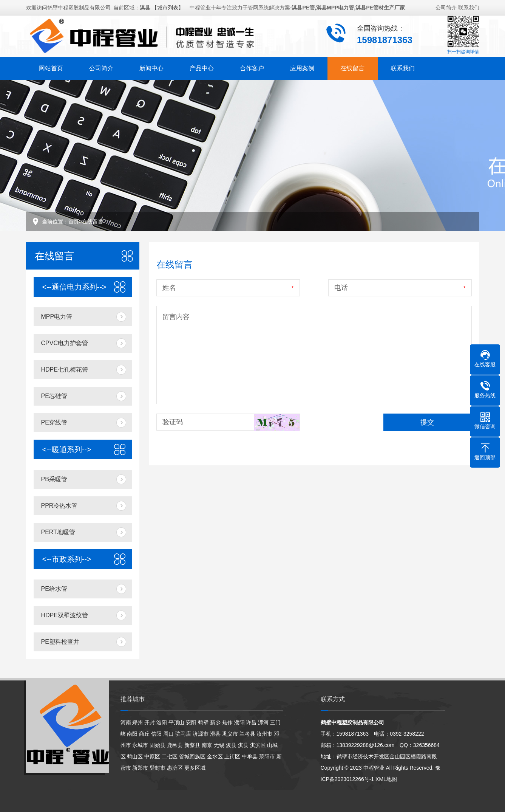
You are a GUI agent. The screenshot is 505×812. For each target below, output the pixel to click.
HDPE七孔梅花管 (65, 370)
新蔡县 (192, 745)
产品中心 (202, 65)
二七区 (170, 756)
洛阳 (162, 722)
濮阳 (239, 722)
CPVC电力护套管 (65, 343)
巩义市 (230, 734)
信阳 (156, 734)
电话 (341, 288)
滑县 (215, 734)
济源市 (201, 734)
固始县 (158, 745)
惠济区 (175, 768)
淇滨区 (258, 745)
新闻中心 (151, 65)
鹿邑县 (175, 745)
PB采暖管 (54, 479)
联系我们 (469, 4)
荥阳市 (267, 756)
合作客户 (252, 65)
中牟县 (250, 756)
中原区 (152, 756)
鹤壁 (203, 722)
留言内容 (176, 317)
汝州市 (264, 734)
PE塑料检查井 (60, 642)
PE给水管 (54, 589)
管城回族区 (192, 756)
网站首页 (51, 65)
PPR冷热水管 (59, 506)
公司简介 (446, 4)
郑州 (137, 722)
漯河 (263, 722)
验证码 (173, 422)
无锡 (219, 745)
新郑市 (140, 768)
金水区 (215, 756)
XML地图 (386, 779)
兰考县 (247, 734)
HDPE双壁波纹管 (65, 615)
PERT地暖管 (58, 532)
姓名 (169, 288)
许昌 (251, 722)
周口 (168, 734)
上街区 (232, 756)
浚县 (231, 745)
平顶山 (176, 722)
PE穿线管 (54, 422)
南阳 (132, 734)
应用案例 (302, 65)
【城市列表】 (168, 4)
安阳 (191, 722)
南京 (207, 745)
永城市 (140, 745)
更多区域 (195, 768)
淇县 (243, 745)
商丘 (144, 734)
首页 (74, 222)
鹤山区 (135, 756)
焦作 (227, 722)
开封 (150, 722)
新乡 (215, 722)
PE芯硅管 (54, 396)
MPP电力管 (57, 317)
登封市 (158, 768)
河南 (126, 722)
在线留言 (352, 65)
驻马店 (183, 734)
